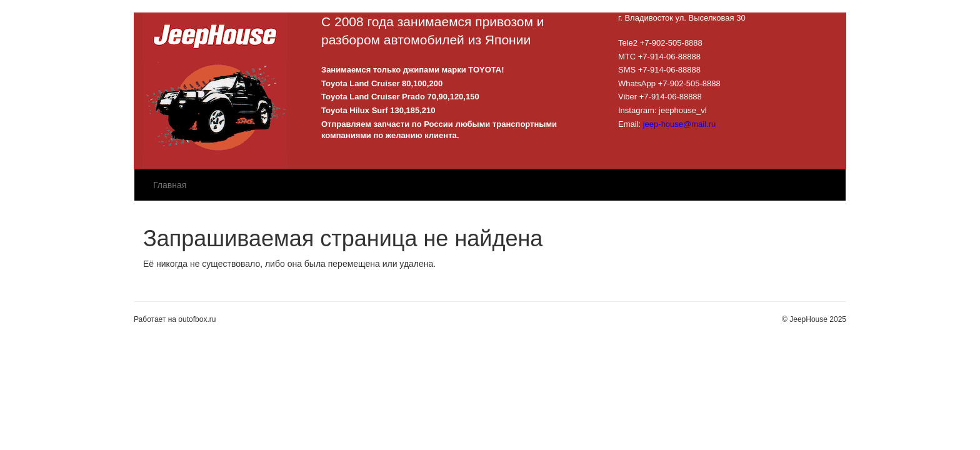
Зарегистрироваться (805, 6)
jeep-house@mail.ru (680, 124)
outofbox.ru (197, 319)
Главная (170, 185)
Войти (745, 6)
